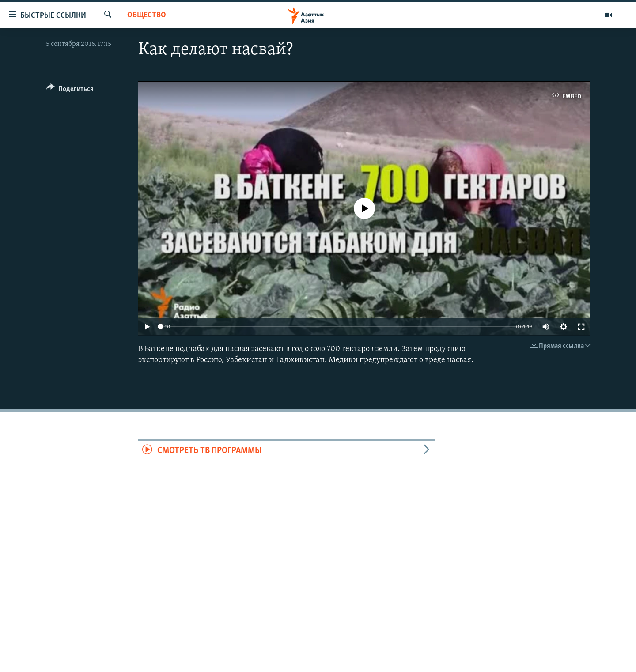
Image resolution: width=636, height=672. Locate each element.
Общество (147, 15)
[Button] (70, 90)
